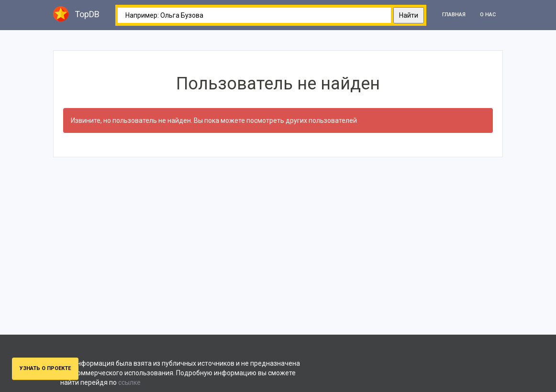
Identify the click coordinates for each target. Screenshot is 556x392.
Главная (454, 15)
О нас (488, 15)
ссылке (129, 382)
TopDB (76, 14)
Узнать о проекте (45, 368)
